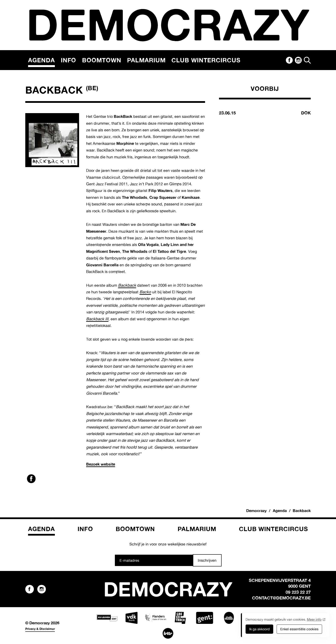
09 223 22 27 (298, 592)
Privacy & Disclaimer (40, 629)
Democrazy (256, 511)
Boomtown (102, 60)
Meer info (314, 619)
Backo (145, 292)
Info (69, 60)
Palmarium (146, 60)
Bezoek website (101, 464)
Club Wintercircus (206, 60)
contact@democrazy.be (281, 598)
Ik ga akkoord (259, 629)
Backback (127, 285)
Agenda (41, 60)
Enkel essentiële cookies (299, 629)
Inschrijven (207, 560)
